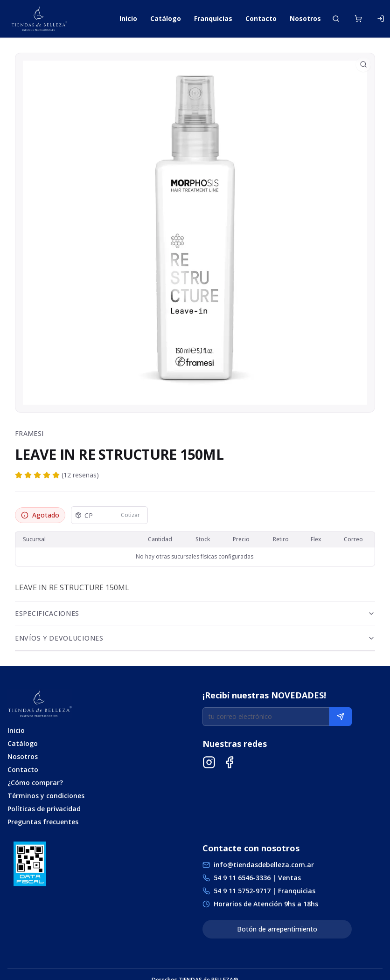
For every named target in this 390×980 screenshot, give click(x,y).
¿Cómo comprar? (35, 783)
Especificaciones (195, 613)
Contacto (261, 18)
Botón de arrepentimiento (277, 929)
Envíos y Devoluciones (195, 638)
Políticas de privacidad (44, 809)
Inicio (128, 18)
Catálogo (166, 18)
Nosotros (305, 18)
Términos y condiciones (46, 796)
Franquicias (213, 18)
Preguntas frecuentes (43, 822)
